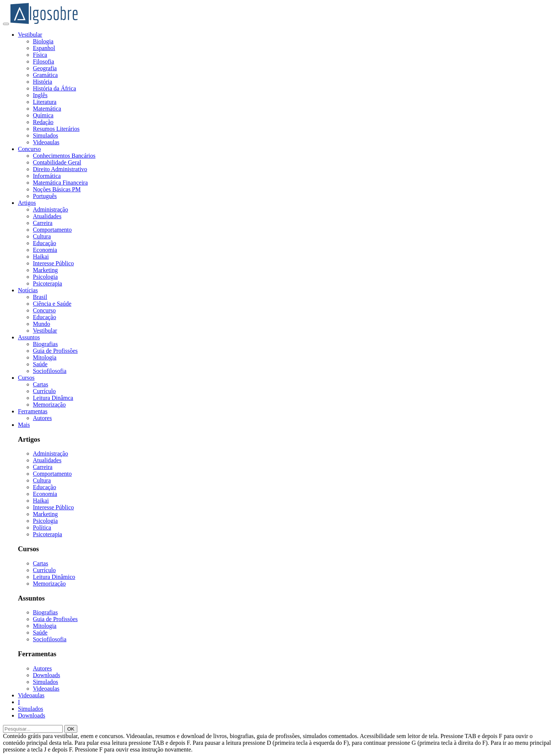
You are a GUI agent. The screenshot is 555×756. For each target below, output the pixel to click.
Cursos (26, 378)
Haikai (41, 257)
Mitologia (45, 357)
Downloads (46, 675)
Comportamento (52, 230)
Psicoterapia (47, 283)
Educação (44, 243)
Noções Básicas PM (57, 189)
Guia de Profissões (55, 351)
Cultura (42, 236)
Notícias (28, 290)
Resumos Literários (56, 129)
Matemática (47, 109)
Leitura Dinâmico (54, 577)
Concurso (29, 149)
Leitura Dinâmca (53, 398)
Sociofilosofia (50, 371)
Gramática (45, 75)
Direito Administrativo (60, 169)
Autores (42, 418)
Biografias (45, 344)
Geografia (45, 68)
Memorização (49, 405)
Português (45, 196)
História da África (55, 88)
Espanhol (44, 48)
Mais (24, 425)
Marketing (45, 270)
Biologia (43, 41)
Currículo (44, 391)
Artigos (27, 203)
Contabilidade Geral (57, 162)
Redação (43, 122)
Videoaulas (46, 142)
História (43, 82)
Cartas (41, 384)
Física (40, 55)
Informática (47, 176)
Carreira (43, 223)
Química (43, 115)
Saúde (40, 364)
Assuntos (29, 337)
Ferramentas (33, 411)
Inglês (40, 95)
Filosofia (44, 61)
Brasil (40, 297)
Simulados (46, 135)
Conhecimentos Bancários (64, 156)
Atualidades (47, 216)
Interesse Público (53, 263)
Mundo (41, 324)
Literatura (45, 102)
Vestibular (30, 35)
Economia (45, 250)
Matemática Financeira (60, 183)
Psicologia (45, 277)
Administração (50, 209)
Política (42, 527)
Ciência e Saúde (52, 304)
